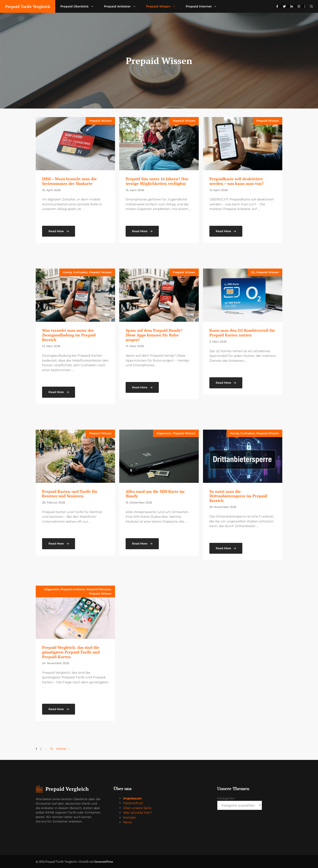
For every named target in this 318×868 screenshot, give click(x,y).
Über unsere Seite (137, 808)
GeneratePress (104, 862)
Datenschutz (133, 803)
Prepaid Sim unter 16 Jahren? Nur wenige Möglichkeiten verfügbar (157, 181)
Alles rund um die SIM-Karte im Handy (155, 494)
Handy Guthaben (75, 272)
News (127, 822)
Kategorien (226, 798)
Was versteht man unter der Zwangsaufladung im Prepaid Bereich (69, 335)
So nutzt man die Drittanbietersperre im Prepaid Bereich (238, 496)
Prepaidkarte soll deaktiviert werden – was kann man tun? (236, 181)
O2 (253, 272)
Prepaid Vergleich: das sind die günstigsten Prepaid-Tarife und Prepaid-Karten (71, 652)
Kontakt (129, 817)
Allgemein (164, 433)
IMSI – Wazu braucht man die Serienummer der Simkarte (69, 181)
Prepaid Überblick (80, 6)
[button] (311, 6)
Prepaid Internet (204, 6)
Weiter (63, 749)
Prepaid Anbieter (122, 6)
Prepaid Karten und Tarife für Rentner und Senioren (70, 494)
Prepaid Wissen (163, 6)
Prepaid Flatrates (99, 589)
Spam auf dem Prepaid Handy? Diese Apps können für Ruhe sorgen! (154, 335)
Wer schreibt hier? (138, 813)
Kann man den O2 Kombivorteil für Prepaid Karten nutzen (242, 333)
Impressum (132, 798)
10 (52, 749)
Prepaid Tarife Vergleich (28, 6)
